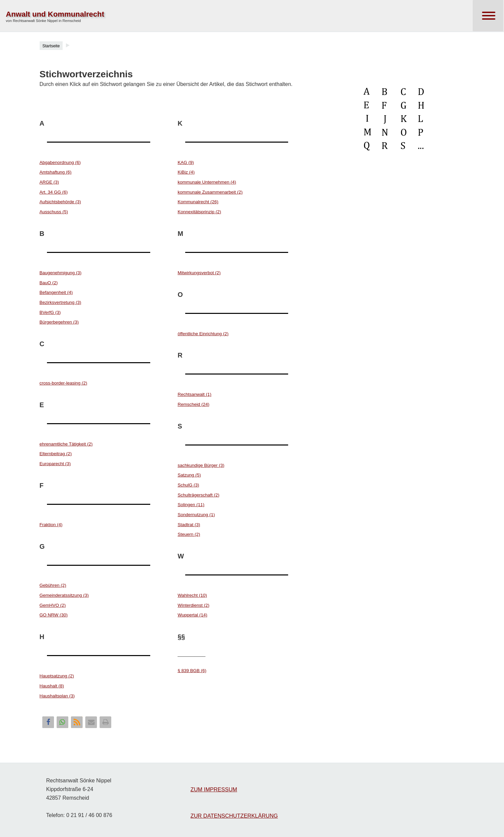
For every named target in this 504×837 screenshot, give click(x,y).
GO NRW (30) (54, 615)
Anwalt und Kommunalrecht (55, 14)
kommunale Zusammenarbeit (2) (210, 192)
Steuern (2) (189, 534)
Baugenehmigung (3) (61, 273)
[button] (48, 722)
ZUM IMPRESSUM (214, 789)
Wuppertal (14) (192, 615)
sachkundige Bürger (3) (201, 465)
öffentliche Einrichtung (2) (203, 334)
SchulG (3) (188, 485)
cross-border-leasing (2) (63, 383)
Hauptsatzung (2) (57, 676)
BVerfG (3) (50, 312)
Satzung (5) (189, 475)
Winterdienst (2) (193, 605)
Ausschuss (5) (54, 212)
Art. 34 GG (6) (54, 192)
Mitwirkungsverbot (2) (199, 273)
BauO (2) (49, 283)
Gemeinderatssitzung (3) (64, 595)
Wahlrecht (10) (192, 595)
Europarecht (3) (55, 464)
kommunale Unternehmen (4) (207, 182)
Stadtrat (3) (189, 525)
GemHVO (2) (53, 605)
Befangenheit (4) (56, 292)
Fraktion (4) (51, 525)
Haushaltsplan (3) (57, 696)
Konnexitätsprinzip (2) (199, 212)
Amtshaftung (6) (56, 172)
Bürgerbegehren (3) (59, 322)
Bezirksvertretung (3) (60, 302)
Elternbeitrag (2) (56, 454)
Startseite (51, 46)
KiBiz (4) (186, 172)
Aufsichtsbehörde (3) (60, 202)
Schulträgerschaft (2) (198, 495)
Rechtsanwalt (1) (194, 394)
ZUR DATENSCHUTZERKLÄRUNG (234, 816)
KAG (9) (186, 162)
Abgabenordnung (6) (60, 162)
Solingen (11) (191, 505)
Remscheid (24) (193, 404)
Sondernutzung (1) (196, 515)
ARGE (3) (49, 182)
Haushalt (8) (52, 686)
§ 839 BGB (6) (192, 671)
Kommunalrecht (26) (198, 202)
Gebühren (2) (53, 585)
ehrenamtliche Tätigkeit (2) (66, 444)
